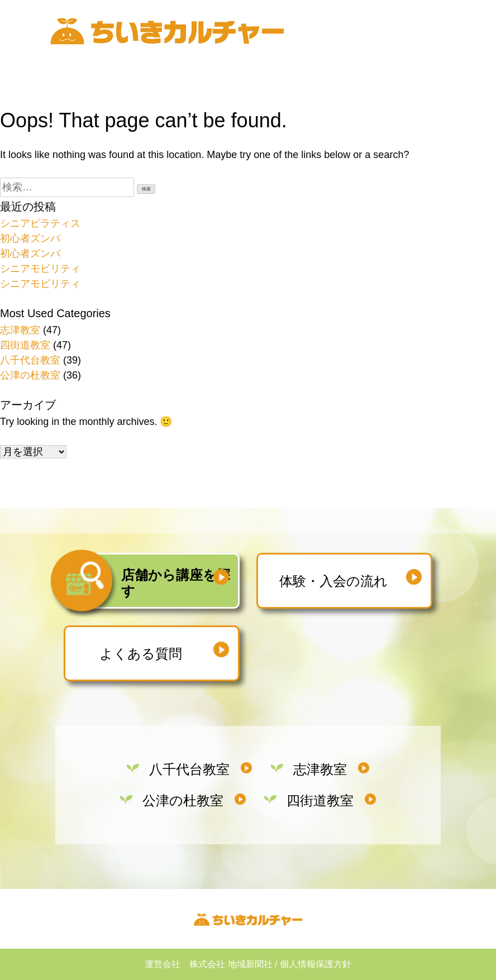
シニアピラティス (40, 223)
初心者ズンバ (30, 238)
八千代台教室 (30, 360)
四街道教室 (25, 345)
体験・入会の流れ (333, 581)
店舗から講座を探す (176, 583)
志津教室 (20, 330)
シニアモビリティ (40, 269)
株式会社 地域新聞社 (231, 964)
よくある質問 (141, 654)
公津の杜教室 (30, 375)
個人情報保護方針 (316, 964)
